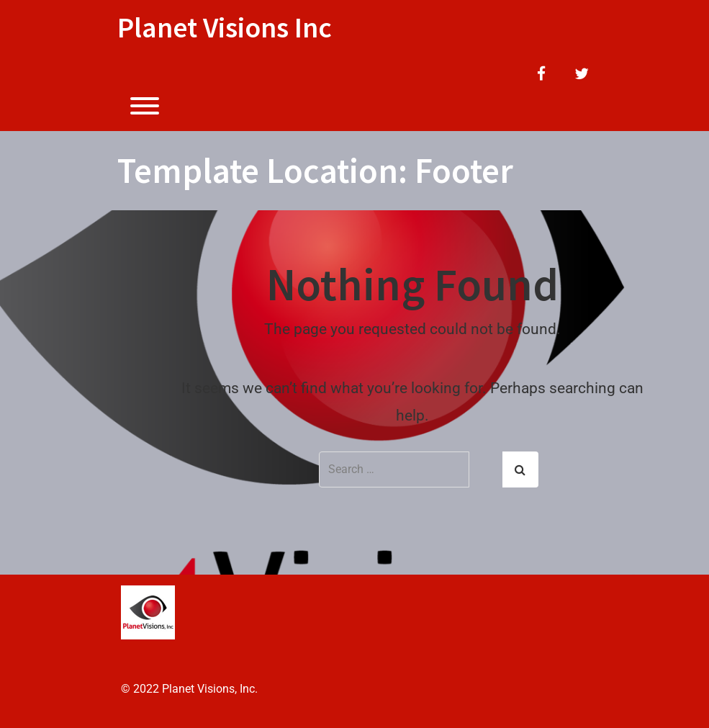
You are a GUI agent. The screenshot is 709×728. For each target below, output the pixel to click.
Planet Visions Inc (225, 27)
